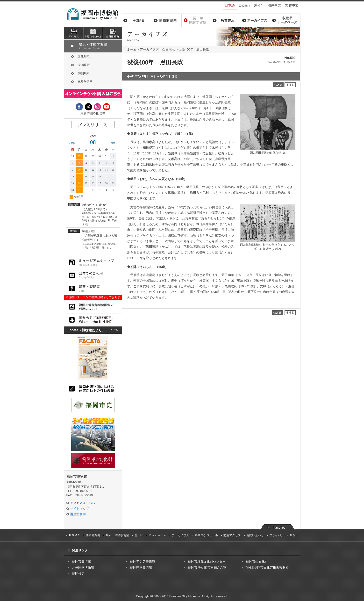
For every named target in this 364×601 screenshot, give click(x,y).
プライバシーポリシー (284, 535)
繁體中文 (292, 5)
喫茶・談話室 (93, 288)
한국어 (259, 5)
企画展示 (169, 49)
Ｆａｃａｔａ (157, 535)
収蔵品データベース (286, 20)
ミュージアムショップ (93, 262)
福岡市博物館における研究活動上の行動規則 (93, 389)
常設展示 (84, 57)
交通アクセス (232, 535)
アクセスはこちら (83, 503)
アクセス (74, 33)
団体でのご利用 (93, 275)
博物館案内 (167, 20)
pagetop (278, 526)
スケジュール (93, 33)
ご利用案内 (112, 33)
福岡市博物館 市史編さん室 (207, 568)
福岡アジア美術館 (143, 561)
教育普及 (226, 20)
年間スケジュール (206, 535)
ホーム (137, 20)
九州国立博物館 (83, 568)
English (244, 5)
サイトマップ (79, 509)
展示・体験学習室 (196, 20)
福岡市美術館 (81, 561)
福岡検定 (78, 574)
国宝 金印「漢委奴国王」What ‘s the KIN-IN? (93, 320)
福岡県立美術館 (141, 568)
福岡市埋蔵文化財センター (207, 561)
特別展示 (84, 73)
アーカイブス (256, 20)
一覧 (116, 330)
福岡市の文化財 (257, 561)
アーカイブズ (149, 49)
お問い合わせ (255, 535)
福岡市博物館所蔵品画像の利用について (93, 307)
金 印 (139, 535)
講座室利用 (78, 514)
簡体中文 (274, 5)
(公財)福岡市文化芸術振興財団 (267, 568)
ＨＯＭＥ (74, 535)
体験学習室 (85, 82)
